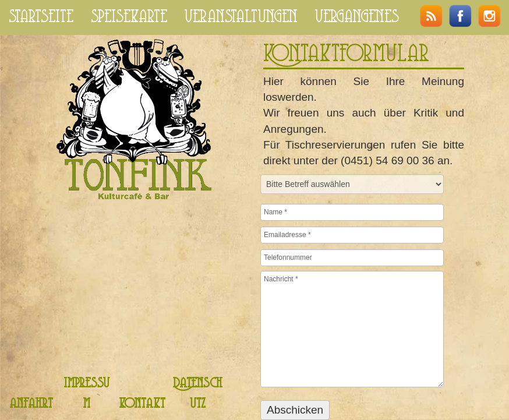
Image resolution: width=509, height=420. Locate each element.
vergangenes (357, 17)
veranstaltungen (241, 17)
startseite (41, 17)
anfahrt (31, 404)
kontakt (142, 404)
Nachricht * (352, 329)
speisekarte (129, 17)
